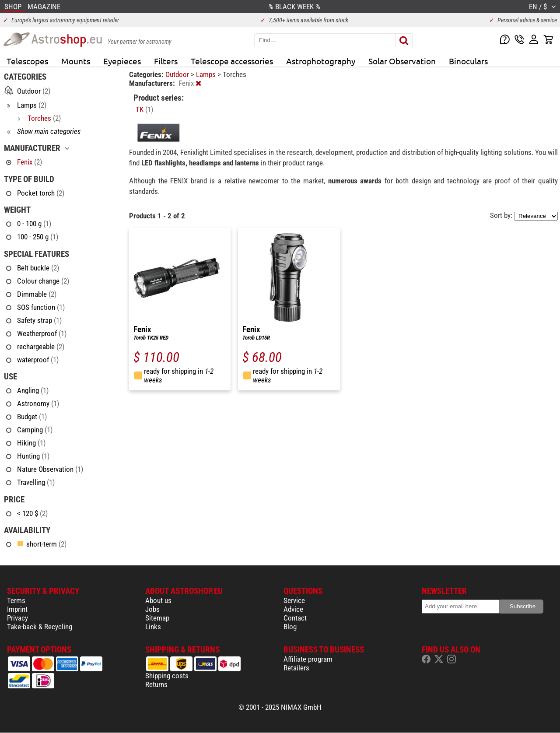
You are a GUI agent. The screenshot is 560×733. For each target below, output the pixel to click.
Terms (16, 600)
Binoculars (468, 61)
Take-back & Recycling (40, 627)
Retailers (296, 668)
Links (153, 627)
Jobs (152, 609)
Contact (295, 618)
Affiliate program (308, 659)
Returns (156, 684)
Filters (166, 61)
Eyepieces (122, 61)
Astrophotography (321, 61)
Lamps (207, 74)
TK (144, 109)
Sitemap (157, 618)
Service (294, 600)
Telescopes (27, 61)
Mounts (76, 61)
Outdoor (178, 74)
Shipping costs (167, 676)
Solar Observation (402, 61)
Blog (290, 627)
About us (158, 600)
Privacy (17, 618)
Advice (293, 609)
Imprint (17, 609)
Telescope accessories (232, 61)
